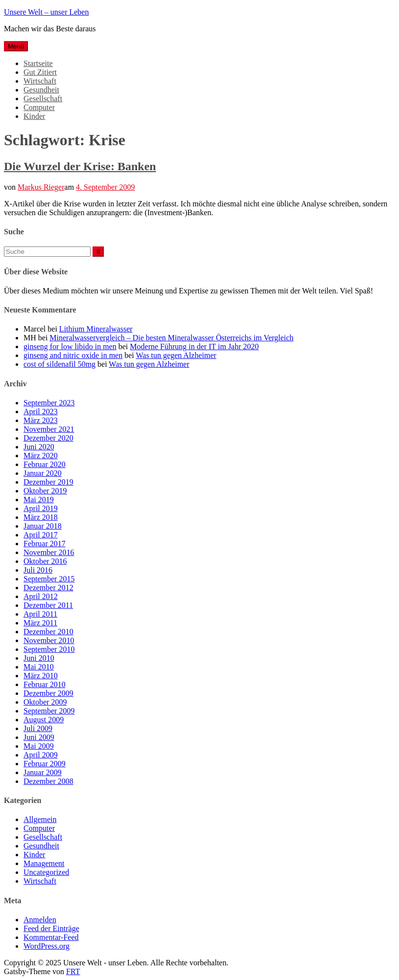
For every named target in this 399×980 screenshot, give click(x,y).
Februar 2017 (45, 544)
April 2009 (41, 755)
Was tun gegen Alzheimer (176, 355)
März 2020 (41, 456)
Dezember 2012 (48, 588)
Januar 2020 (43, 473)
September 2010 (49, 649)
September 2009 (49, 711)
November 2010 (49, 640)
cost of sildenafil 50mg (59, 364)
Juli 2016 (38, 570)
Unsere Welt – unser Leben (46, 12)
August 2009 (44, 720)
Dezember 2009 (48, 693)
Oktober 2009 (45, 702)
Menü (16, 46)
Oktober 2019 (45, 491)
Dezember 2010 (48, 632)
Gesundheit (41, 90)
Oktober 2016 (45, 561)
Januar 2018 (43, 526)
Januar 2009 (43, 772)
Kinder (34, 116)
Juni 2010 (39, 658)
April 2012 (41, 596)
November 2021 (49, 429)
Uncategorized (46, 872)
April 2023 (41, 412)
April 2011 (40, 614)
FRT (73, 971)
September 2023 (49, 403)
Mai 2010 (39, 667)
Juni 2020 (39, 447)
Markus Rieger (41, 187)
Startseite (38, 63)
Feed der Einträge (51, 928)
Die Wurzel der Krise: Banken (80, 166)
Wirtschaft (40, 81)
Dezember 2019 (48, 482)
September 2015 (49, 579)
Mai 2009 (39, 746)
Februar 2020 (45, 464)
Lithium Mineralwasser (96, 329)
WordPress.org (47, 946)
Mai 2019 (39, 500)
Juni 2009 (39, 737)
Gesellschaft (43, 99)
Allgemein (40, 819)
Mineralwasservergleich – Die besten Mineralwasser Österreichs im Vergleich (171, 338)
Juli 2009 (38, 728)
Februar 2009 (45, 764)
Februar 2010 (45, 684)
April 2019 (41, 508)
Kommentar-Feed (51, 937)
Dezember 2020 (48, 438)
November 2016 (49, 552)
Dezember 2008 (48, 781)
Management (44, 863)
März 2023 (41, 420)
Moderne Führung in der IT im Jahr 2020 (194, 346)
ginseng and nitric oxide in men (73, 355)
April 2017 (41, 535)
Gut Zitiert (40, 72)
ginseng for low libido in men (70, 346)
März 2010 (41, 676)
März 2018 (41, 517)
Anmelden (40, 920)
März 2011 (40, 623)
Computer (39, 107)
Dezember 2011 (48, 605)
